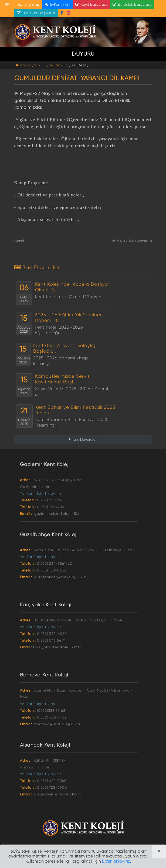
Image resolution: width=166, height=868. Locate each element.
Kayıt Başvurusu (91, 4)
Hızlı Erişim (28, 4)
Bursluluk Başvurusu (132, 4)
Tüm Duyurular (83, 439)
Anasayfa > (29, 65)
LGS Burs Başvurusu (36, 13)
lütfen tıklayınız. (116, 861)
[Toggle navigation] (7, 5)
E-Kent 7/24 (57, 4)
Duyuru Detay (76, 65)
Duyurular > (52, 65)
